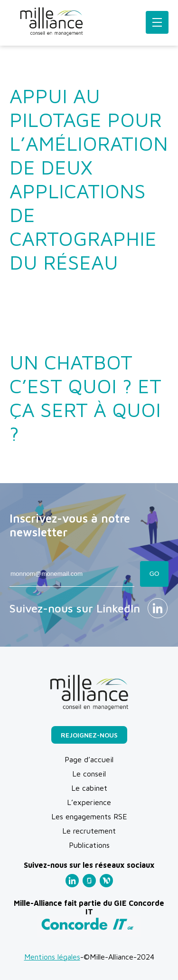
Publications (89, 845)
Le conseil (89, 774)
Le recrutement (89, 831)
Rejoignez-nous (89, 735)
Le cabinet (89, 788)
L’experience (89, 802)
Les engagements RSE (89, 816)
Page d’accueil (89, 759)
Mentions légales (52, 957)
